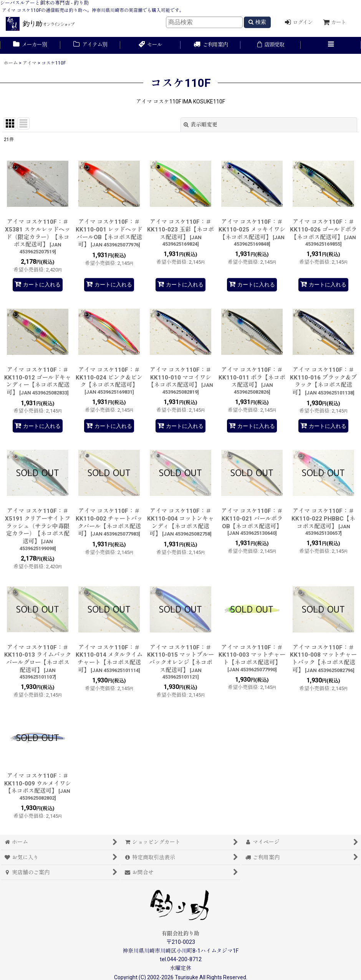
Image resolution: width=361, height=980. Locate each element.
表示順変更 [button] (200, 125)
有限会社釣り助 (180, 933)
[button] (331, 45)
